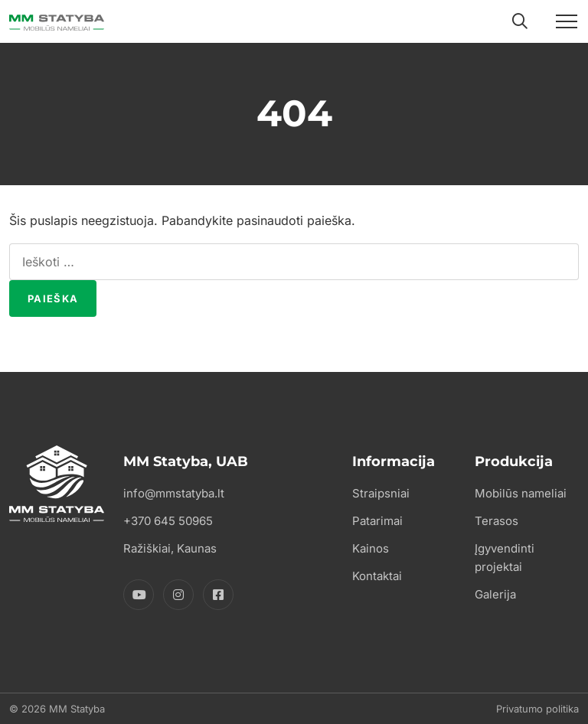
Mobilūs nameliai (521, 493)
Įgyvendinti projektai (505, 558)
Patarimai (377, 521)
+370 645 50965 (168, 521)
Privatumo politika (537, 709)
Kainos (371, 548)
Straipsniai (381, 493)
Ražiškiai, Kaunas (170, 548)
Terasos (497, 521)
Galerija (495, 594)
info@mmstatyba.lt (174, 493)
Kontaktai (377, 576)
